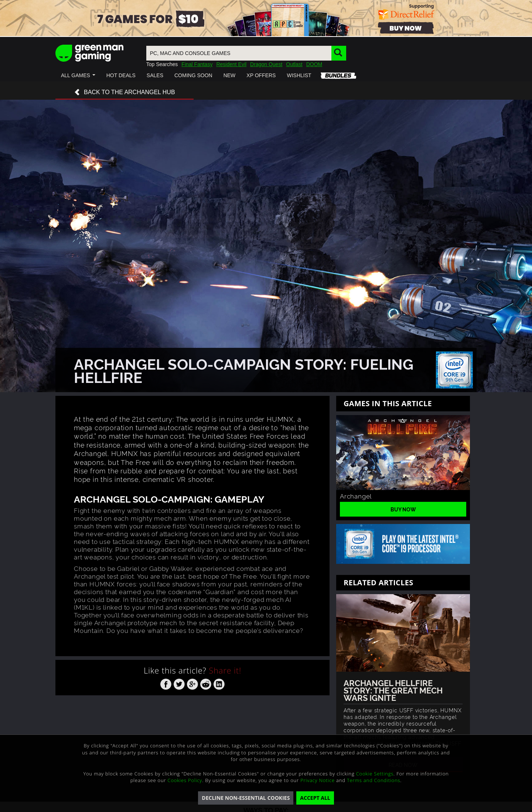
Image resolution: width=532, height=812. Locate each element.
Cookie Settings (375, 774)
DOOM (314, 64)
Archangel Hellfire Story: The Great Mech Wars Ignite (393, 690)
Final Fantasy (197, 64)
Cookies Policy (185, 780)
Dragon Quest (266, 64)
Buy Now (403, 509)
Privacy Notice (318, 780)
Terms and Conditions (374, 780)
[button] (78, 75)
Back (125, 93)
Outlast (294, 64)
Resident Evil (231, 64)
